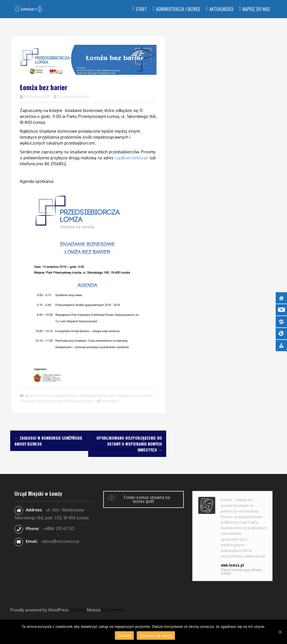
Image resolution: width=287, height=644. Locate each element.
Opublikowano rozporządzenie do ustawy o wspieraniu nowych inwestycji (129, 444)
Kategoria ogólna (79, 401)
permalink (109, 401)
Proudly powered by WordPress (39, 610)
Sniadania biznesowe (97, 395)
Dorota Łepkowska (73, 96)
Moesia (94, 610)
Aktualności (221, 9)
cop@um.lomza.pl (131, 158)
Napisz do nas (256, 9)
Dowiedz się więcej (156, 636)
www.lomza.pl (232, 565)
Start (141, 9)
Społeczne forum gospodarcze (51, 395)
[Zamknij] (280, 632)
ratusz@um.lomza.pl (61, 541)
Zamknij (124, 636)
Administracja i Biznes (178, 9)
